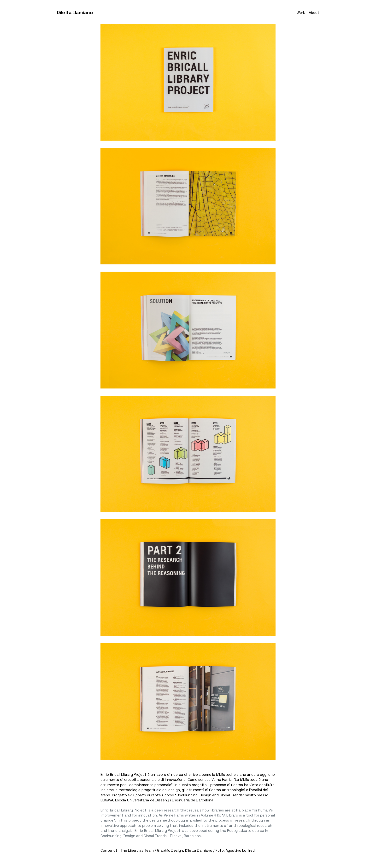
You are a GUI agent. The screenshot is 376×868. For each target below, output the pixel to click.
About (314, 13)
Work (301, 13)
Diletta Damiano (75, 12)
